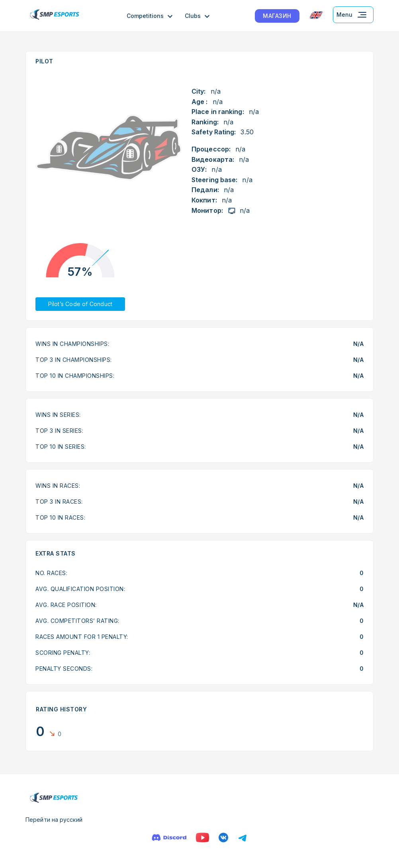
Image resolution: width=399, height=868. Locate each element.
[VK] (223, 838)
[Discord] (169, 838)
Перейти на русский (54, 820)
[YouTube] (202, 838)
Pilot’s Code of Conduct (80, 304)
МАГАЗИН (277, 16)
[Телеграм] (243, 838)
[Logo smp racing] (55, 16)
